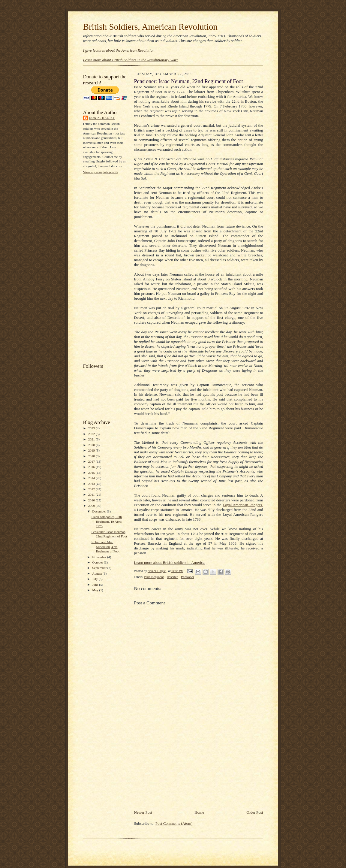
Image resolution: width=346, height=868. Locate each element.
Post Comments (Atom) (174, 823)
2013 (92, 484)
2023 (92, 428)
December (99, 511)
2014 (92, 478)
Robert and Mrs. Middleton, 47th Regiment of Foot (105, 547)
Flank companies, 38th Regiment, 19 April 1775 (106, 521)
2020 (92, 445)
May (96, 590)
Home (199, 812)
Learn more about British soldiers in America (169, 563)
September (100, 568)
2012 (92, 489)
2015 (92, 473)
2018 (92, 456)
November (100, 557)
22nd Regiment (154, 577)
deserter (172, 577)
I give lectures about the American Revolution (119, 50)
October (98, 562)
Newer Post (143, 812)
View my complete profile (101, 172)
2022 (92, 434)
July (95, 579)
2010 (92, 500)
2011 (92, 494)
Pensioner (187, 577)
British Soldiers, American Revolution (150, 27)
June (96, 585)
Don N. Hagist (102, 118)
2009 (92, 506)
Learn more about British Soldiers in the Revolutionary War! (131, 60)
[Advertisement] (107, 268)
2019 (92, 450)
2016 (92, 467)
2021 (92, 439)
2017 (92, 461)
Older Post (255, 812)
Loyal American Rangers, (243, 505)
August (97, 573)
